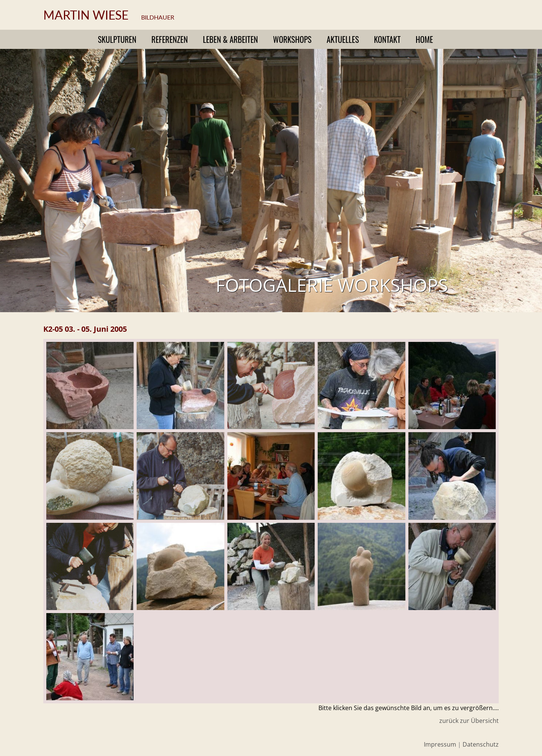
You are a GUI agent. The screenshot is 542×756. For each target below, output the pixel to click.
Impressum (440, 744)
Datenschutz (481, 744)
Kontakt (387, 39)
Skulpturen (117, 39)
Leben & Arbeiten (230, 39)
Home (424, 39)
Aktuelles (343, 39)
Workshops (292, 39)
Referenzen (170, 39)
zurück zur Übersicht (469, 721)
